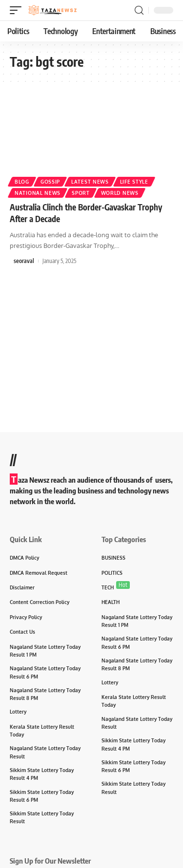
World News (120, 193)
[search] (139, 10)
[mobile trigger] (18, 10)
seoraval (24, 261)
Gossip (50, 182)
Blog (22, 182)
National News (38, 193)
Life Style (134, 182)
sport (81, 193)
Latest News (90, 182)
